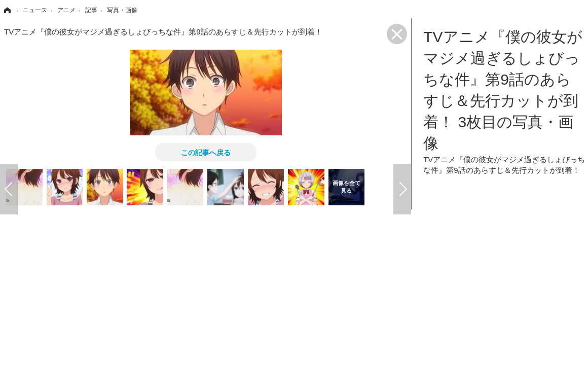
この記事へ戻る (206, 152)
